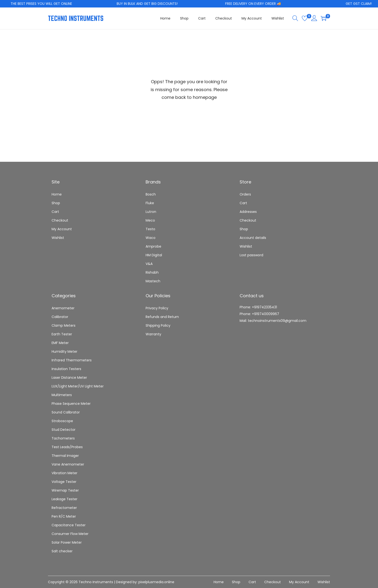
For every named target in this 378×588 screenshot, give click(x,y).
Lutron (151, 212)
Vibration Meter (64, 473)
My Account (62, 229)
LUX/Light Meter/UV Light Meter (78, 386)
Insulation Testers (66, 369)
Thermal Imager (65, 456)
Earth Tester (62, 334)
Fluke (150, 203)
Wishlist (58, 238)
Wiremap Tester (65, 490)
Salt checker (62, 551)
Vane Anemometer (68, 464)
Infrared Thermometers (72, 360)
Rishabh (152, 272)
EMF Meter (60, 343)
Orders (245, 194)
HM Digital (154, 255)
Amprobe (153, 246)
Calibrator (60, 317)
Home (57, 194)
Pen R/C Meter (64, 516)
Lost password (251, 255)
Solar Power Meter (67, 542)
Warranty (153, 334)
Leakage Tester (64, 499)
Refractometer (64, 508)
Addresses (248, 212)
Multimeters (62, 395)
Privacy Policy (157, 308)
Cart (55, 212)
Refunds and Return (162, 317)
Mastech (153, 281)
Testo (150, 229)
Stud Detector (64, 430)
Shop (56, 203)
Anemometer (63, 308)
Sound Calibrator (66, 412)
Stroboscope (62, 421)
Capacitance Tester (69, 525)
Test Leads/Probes (67, 447)
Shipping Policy (158, 325)
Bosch (151, 194)
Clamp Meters (64, 325)
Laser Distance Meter (69, 378)
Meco (150, 220)
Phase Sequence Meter (71, 404)
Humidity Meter (64, 351)
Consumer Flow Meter (70, 534)
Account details (253, 238)
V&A (149, 264)
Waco (151, 238)
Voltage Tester (64, 482)
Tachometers (63, 438)
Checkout (60, 220)
